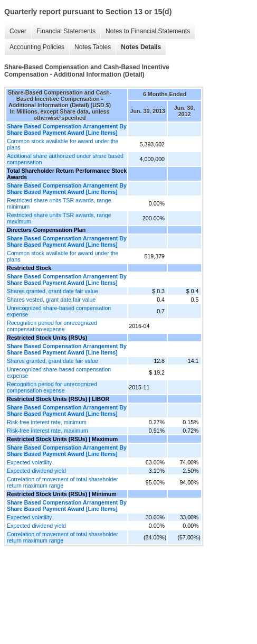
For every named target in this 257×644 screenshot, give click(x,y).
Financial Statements (66, 31)
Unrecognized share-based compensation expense (59, 311)
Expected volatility (29, 462)
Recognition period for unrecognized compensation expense (52, 326)
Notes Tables (93, 47)
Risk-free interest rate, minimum (47, 422)
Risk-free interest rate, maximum (47, 431)
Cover (18, 31)
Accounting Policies (37, 47)
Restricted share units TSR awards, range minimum (59, 203)
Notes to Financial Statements (148, 31)
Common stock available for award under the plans (63, 144)
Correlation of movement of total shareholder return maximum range (63, 482)
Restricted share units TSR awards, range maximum (59, 218)
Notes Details (141, 47)
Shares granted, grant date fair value (53, 291)
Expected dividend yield (36, 471)
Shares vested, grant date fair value (51, 300)
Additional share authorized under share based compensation (65, 159)
